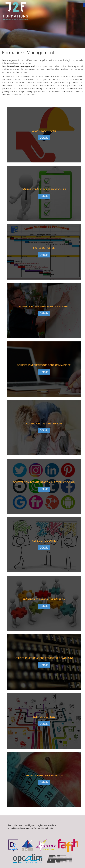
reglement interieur (46, 825)
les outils (13, 825)
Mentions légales (27, 825)
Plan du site (47, 828)
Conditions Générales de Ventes (24, 828)
